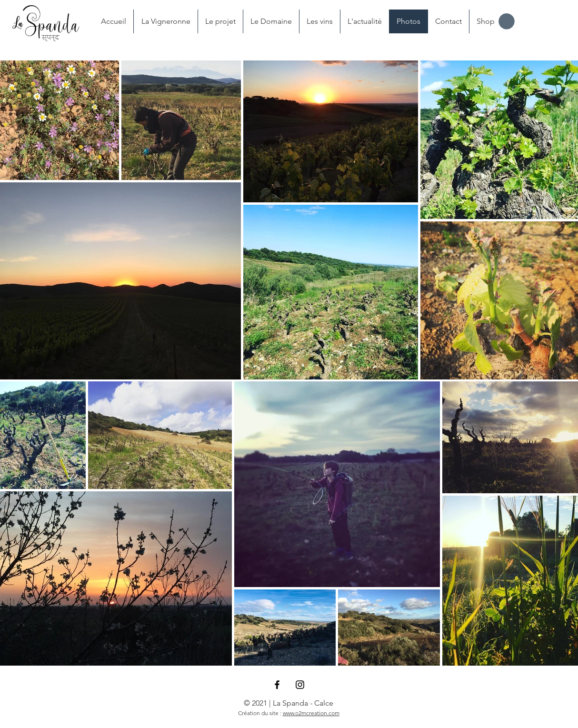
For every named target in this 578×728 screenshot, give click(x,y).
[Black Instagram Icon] (300, 685)
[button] (507, 21)
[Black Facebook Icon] (277, 685)
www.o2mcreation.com (311, 713)
